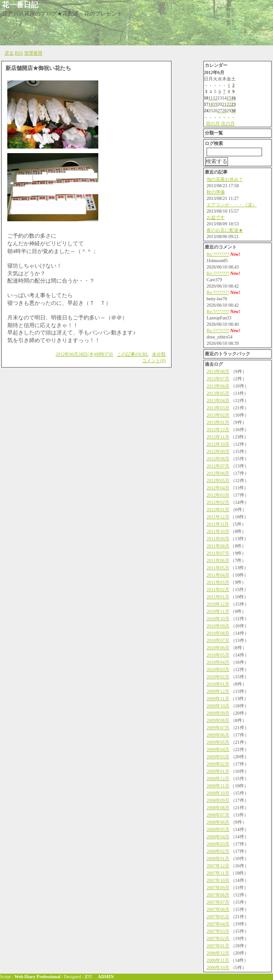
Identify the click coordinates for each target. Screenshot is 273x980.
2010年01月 (218, 684)
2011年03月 (218, 582)
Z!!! (88, 977)
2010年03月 (218, 669)
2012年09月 (218, 451)
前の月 (213, 123)
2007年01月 (218, 946)
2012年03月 (218, 495)
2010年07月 (218, 640)
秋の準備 (216, 192)
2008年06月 (218, 822)
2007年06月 (218, 909)
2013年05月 (218, 393)
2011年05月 (218, 568)
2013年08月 (218, 371)
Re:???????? (218, 254)
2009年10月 (218, 706)
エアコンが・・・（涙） (232, 205)
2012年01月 (218, 510)
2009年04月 (218, 749)
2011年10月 (218, 531)
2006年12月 (218, 953)
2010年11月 (218, 611)
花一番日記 (20, 5)
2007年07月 (218, 902)
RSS (19, 53)
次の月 (228, 123)
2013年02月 (218, 415)
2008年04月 (218, 837)
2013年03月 (218, 408)
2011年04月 (218, 575)
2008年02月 (218, 851)
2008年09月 (218, 800)
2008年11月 (218, 786)
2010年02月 (218, 677)
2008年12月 (218, 779)
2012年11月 (218, 437)
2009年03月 (218, 757)
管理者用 (33, 53)
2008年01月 (218, 858)
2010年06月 (218, 648)
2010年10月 (218, 619)
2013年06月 (218, 386)
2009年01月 (218, 771)
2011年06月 (218, 560)
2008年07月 (218, 815)
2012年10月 (218, 444)
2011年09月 (218, 539)
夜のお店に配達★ (225, 230)
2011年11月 (218, 524)
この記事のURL (133, 354)
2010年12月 (218, 604)
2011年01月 (218, 597)
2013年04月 (218, 400)
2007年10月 (218, 880)
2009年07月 (218, 728)
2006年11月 (218, 960)
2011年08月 (218, 546)
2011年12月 (218, 517)
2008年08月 (218, 808)
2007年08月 (218, 895)
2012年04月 (218, 488)
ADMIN (106, 977)
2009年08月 (218, 720)
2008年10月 (218, 793)
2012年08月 (218, 459)
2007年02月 (218, 938)
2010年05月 (218, 655)
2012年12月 (218, 430)
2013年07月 (218, 379)
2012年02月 (218, 502)
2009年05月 (218, 742)
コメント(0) (154, 361)
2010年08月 (218, 633)
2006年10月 (218, 968)
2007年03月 (218, 931)
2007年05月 (218, 917)
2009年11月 (218, 699)
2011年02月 (218, 589)
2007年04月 (218, 924)
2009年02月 (218, 764)
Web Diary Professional (38, 977)
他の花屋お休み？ (225, 179)
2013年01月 (218, 422)
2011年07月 (218, 553)
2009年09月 (218, 713)
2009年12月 (218, 691)
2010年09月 (218, 626)
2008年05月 (218, 829)
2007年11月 (218, 873)
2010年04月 (218, 662)
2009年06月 (218, 735)
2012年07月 (218, 466)
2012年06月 (218, 473)
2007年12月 (218, 866)
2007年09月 (218, 888)
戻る (9, 53)
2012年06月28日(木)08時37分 (84, 354)
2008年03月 (218, 844)
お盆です (216, 217)
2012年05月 (218, 480)
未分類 (159, 354)
